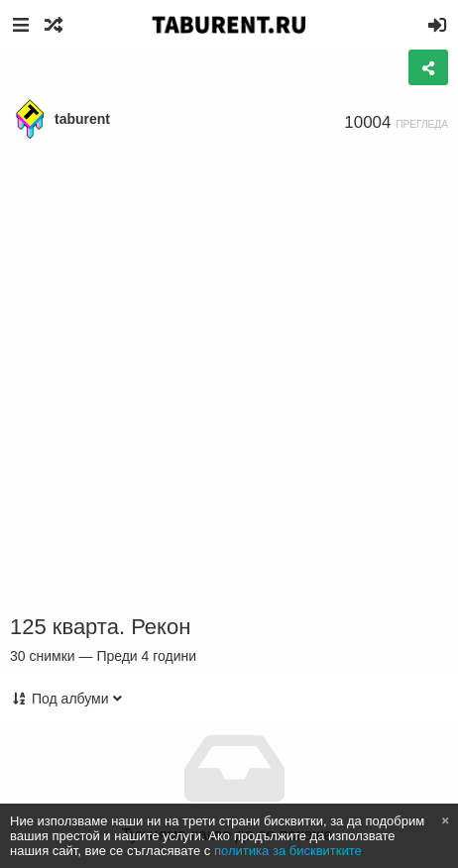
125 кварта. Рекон (100, 627)
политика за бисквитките (288, 851)
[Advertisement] (229, 378)
